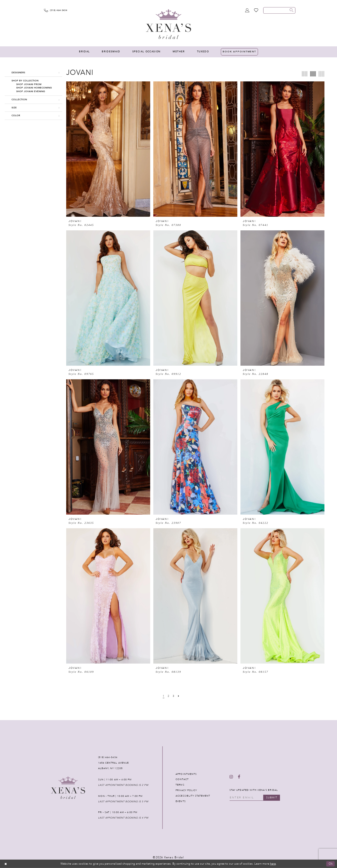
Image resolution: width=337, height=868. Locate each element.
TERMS (180, 785)
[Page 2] (169, 696)
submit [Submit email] (272, 798)
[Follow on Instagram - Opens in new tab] (231, 777)
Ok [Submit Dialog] (331, 864)
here (273, 864)
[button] (33, 73)
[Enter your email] (255, 798)
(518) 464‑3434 (108, 757)
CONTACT (182, 779)
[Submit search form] (291, 10)
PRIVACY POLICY (186, 790)
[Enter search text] (279, 10)
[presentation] (108, 149)
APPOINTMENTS (186, 774)
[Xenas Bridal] (168, 24)
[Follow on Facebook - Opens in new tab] (239, 777)
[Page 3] (174, 696)
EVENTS (181, 801)
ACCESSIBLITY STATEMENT (193, 796)
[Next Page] (179, 696)
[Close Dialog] (6, 864)
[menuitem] (84, 52)
